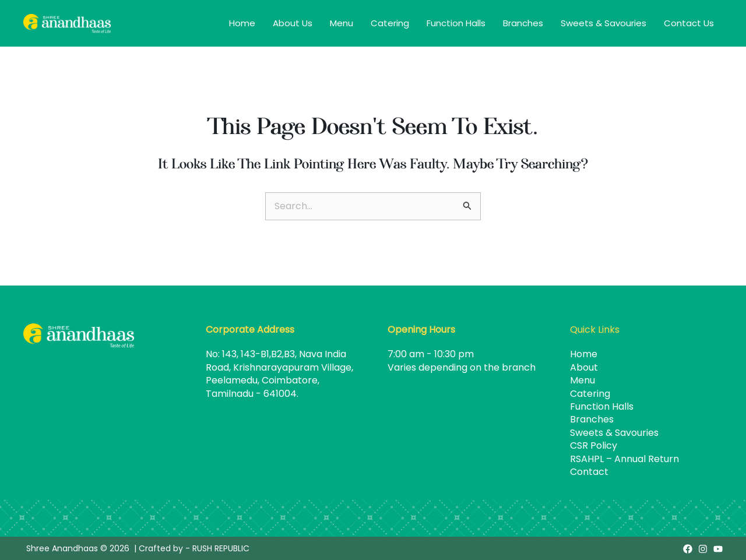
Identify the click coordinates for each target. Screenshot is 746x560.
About (584, 367)
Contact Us (689, 23)
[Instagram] (703, 549)
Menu (342, 23)
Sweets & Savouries (604, 23)
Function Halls (456, 23)
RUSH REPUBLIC (221, 548)
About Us (293, 23)
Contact (589, 472)
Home (242, 23)
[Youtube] (718, 549)
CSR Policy (594, 445)
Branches (523, 23)
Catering (390, 23)
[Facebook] (688, 549)
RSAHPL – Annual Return (624, 459)
